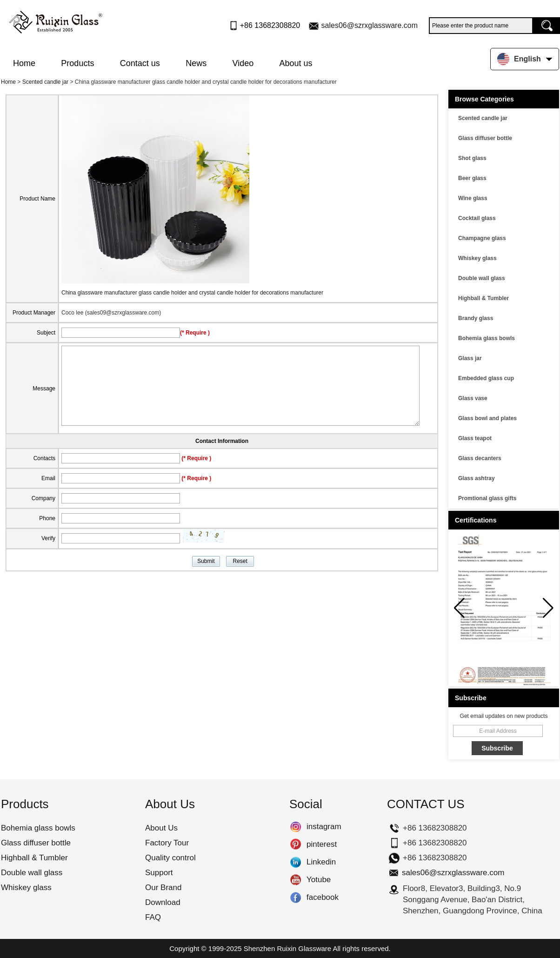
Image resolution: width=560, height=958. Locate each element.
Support (159, 873)
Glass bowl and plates (487, 418)
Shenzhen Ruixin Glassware (287, 948)
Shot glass (472, 158)
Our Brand (163, 888)
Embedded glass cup (486, 378)
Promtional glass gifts (487, 498)
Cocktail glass (477, 218)
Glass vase (473, 398)
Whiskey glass (477, 258)
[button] (548, 608)
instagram (296, 827)
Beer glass (472, 178)
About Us (161, 828)
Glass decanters (480, 458)
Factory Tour (167, 843)
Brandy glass (476, 318)
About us (296, 63)
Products (77, 63)
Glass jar (470, 358)
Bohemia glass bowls (487, 338)
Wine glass (473, 198)
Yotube (296, 880)
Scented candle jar (45, 82)
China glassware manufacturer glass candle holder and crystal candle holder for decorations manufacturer (192, 293)
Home (24, 63)
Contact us (140, 63)
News (196, 63)
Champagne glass (482, 238)
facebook (296, 898)
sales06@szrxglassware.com (370, 25)
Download (163, 902)
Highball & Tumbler (483, 298)
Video (243, 63)
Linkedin (296, 862)
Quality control (170, 858)
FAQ (153, 917)
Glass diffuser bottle (485, 138)
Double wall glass (482, 278)
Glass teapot (475, 438)
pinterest (296, 844)
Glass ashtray (477, 478)
